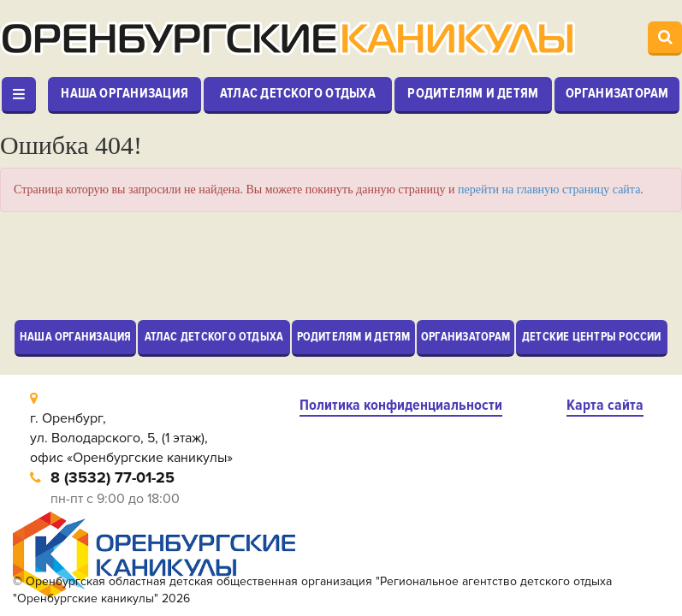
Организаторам (617, 93)
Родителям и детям (473, 93)
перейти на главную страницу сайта (549, 190)
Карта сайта (605, 405)
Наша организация (125, 93)
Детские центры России (592, 337)
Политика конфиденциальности (401, 405)
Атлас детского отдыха (298, 93)
